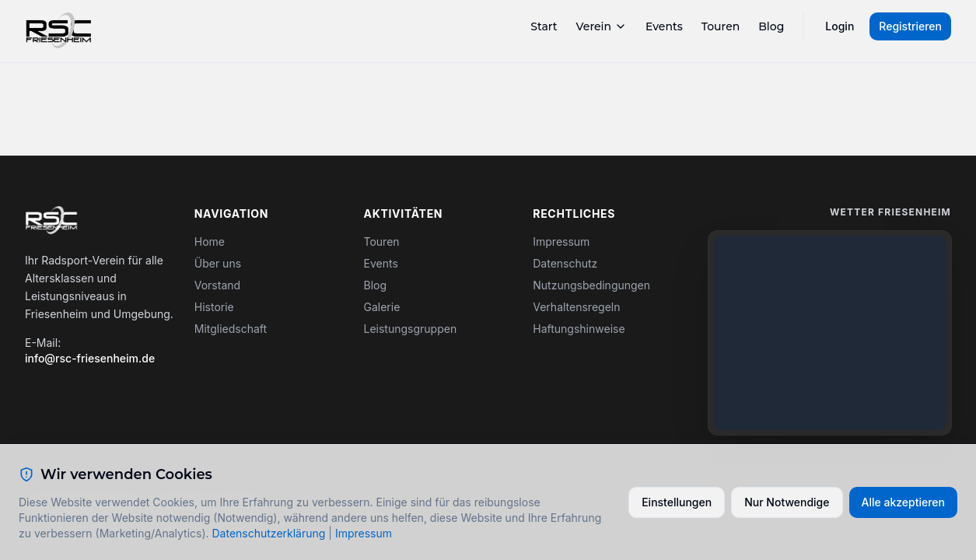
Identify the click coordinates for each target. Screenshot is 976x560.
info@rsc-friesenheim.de (90, 358)
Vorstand (217, 285)
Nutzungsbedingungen (591, 285)
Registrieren (910, 26)
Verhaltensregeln (576, 307)
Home (210, 241)
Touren (721, 26)
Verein (602, 26)
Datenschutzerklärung (269, 533)
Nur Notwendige (787, 502)
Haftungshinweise (579, 329)
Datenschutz (565, 263)
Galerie (382, 307)
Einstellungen (677, 502)
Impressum (561, 241)
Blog (771, 26)
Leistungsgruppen (411, 329)
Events (664, 26)
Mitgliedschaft (231, 329)
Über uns (218, 263)
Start (544, 26)
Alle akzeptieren (904, 502)
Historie (214, 307)
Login (840, 26)
